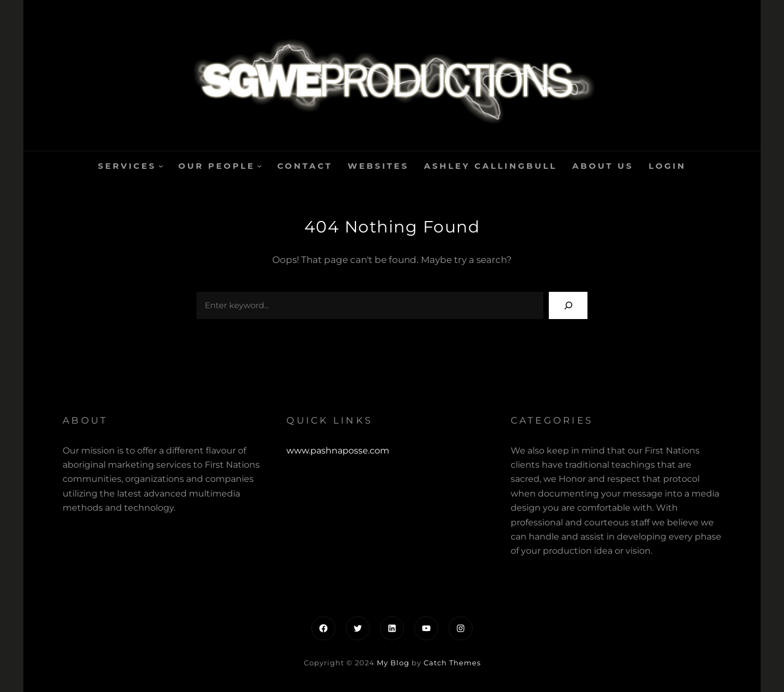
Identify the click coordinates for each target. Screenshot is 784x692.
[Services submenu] (161, 166)
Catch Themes (452, 663)
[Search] (568, 305)
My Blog (393, 663)
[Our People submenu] (259, 166)
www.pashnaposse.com (338, 451)
